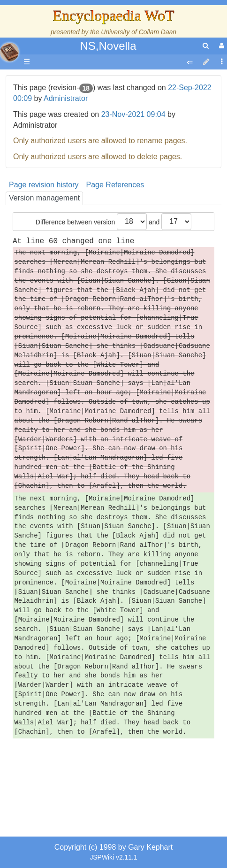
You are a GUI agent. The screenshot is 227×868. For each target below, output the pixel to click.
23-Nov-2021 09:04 (133, 114)
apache (9, 52)
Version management (44, 198)
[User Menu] (220, 46)
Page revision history (44, 185)
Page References (115, 185)
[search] (206, 46)
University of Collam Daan (139, 32)
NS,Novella (108, 46)
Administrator (66, 98)
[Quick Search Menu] (206, 46)
